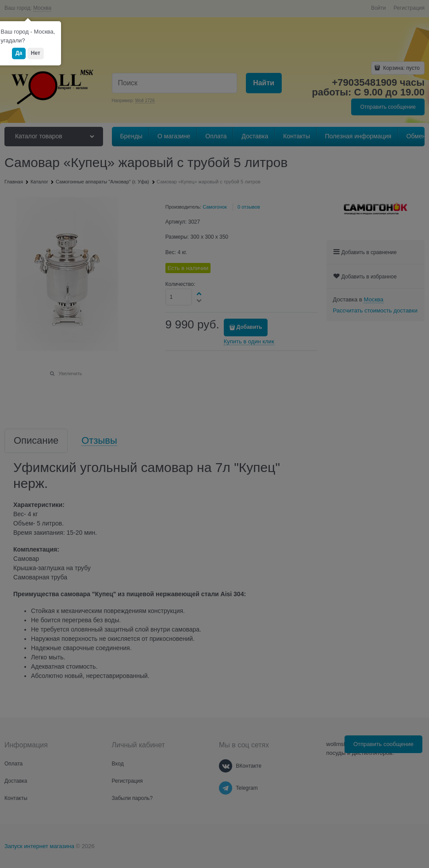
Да (19, 53)
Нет (36, 53)
